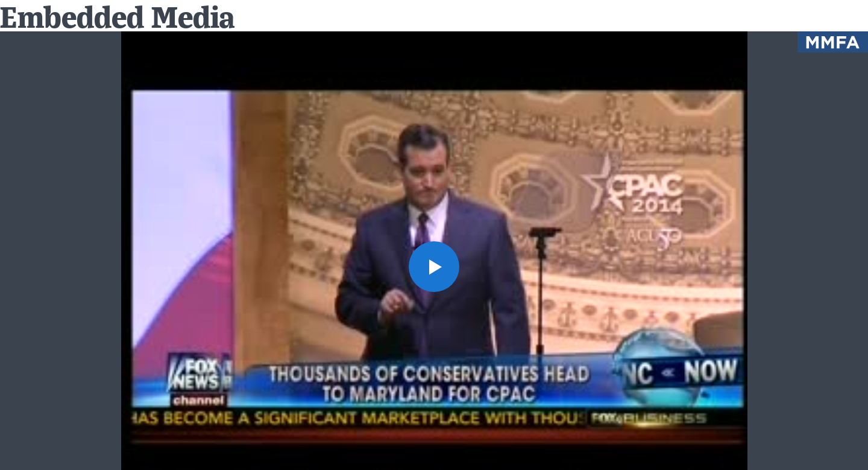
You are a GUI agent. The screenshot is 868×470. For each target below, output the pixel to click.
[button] (434, 267)
